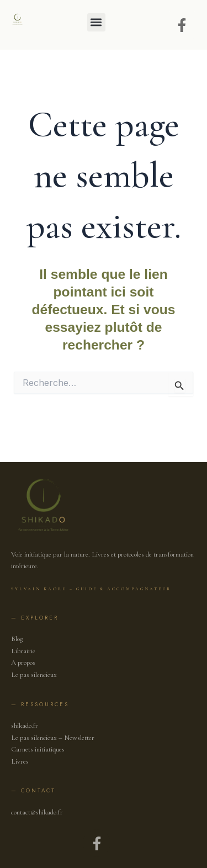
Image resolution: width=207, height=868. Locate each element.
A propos (23, 663)
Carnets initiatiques (38, 749)
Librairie (23, 651)
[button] (96, 22)
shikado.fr (25, 726)
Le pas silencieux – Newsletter (53, 738)
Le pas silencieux (34, 675)
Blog (17, 639)
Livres (20, 761)
